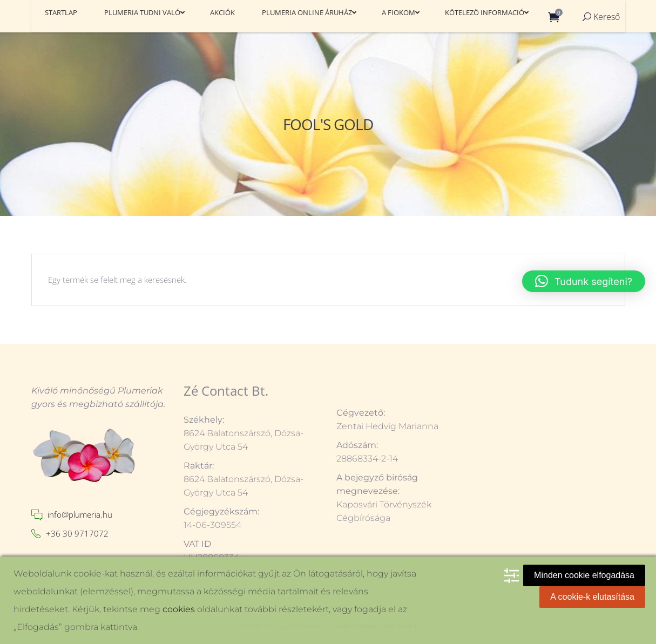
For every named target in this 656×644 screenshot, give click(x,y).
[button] (584, 281)
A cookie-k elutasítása (592, 597)
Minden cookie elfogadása (584, 575)
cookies (179, 609)
